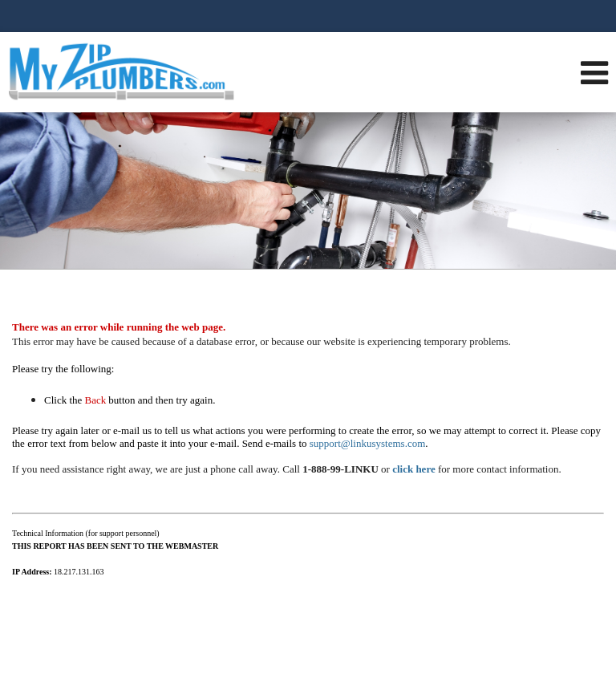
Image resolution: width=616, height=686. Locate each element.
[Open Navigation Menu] (594, 73)
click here (414, 469)
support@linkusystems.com (368, 443)
